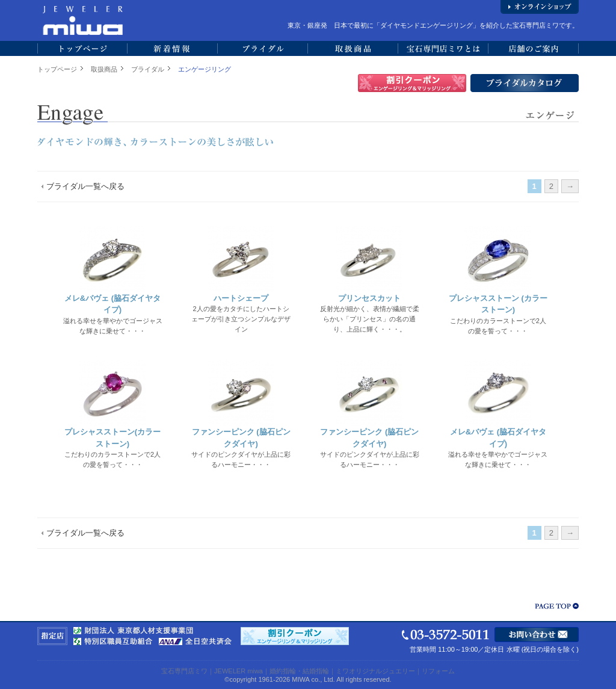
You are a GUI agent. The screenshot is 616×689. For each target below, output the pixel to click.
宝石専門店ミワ (184, 671)
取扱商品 (104, 69)
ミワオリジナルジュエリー (375, 671)
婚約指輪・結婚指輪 (299, 671)
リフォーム (438, 671)
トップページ (57, 69)
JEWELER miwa (239, 671)
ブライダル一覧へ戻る (85, 186)
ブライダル (148, 69)
